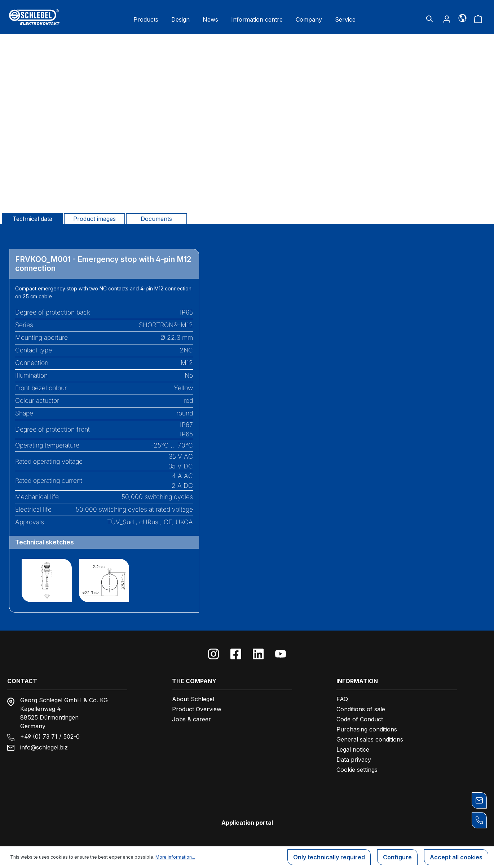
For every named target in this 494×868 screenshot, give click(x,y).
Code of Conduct (360, 719)
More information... (175, 857)
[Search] (429, 19)
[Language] (462, 18)
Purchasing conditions (367, 729)
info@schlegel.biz (44, 747)
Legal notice (353, 749)
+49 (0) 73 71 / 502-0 (50, 736)
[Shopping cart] (478, 19)
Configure (397, 857)
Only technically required (329, 857)
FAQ (342, 699)
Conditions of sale (361, 709)
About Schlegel (193, 699)
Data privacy (354, 760)
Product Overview (197, 709)
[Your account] (447, 19)
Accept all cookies (456, 857)
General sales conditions (370, 739)
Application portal (247, 823)
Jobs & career (191, 719)
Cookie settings (357, 770)
